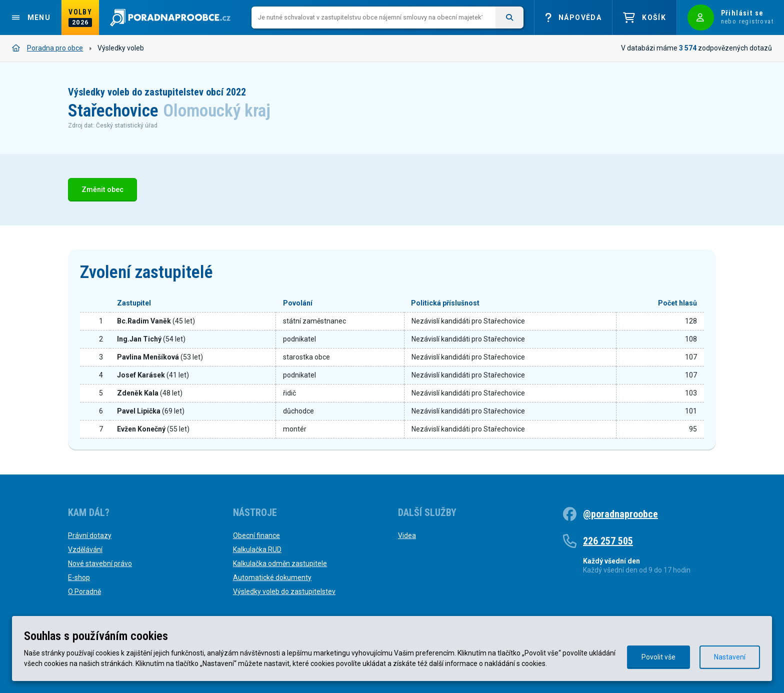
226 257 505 (608, 541)
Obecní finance (256, 535)
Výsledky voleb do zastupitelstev (284, 591)
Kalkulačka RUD (257, 549)
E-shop (79, 577)
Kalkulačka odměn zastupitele (280, 563)
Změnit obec (102, 190)
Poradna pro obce (47, 48)
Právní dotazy (90, 535)
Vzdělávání (85, 549)
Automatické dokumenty (272, 577)
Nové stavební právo (100, 563)
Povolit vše (658, 657)
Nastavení (730, 657)
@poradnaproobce (620, 514)
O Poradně (84, 591)
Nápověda (573, 18)
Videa (407, 535)
